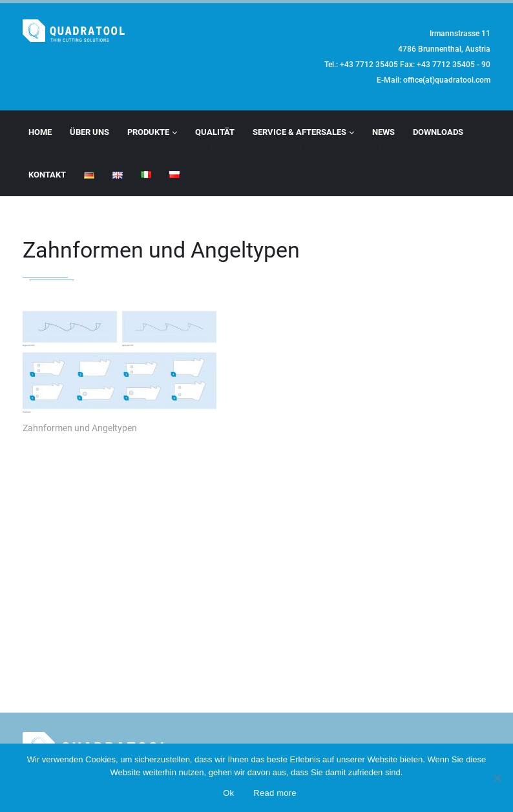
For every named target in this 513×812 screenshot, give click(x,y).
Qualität (215, 132)
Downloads (438, 132)
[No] (497, 778)
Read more (275, 793)
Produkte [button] (152, 132)
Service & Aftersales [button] (303, 132)
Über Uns (89, 132)
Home (40, 132)
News (383, 132)
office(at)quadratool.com (447, 80)
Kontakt (47, 175)
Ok (228, 793)
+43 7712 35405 (369, 65)
